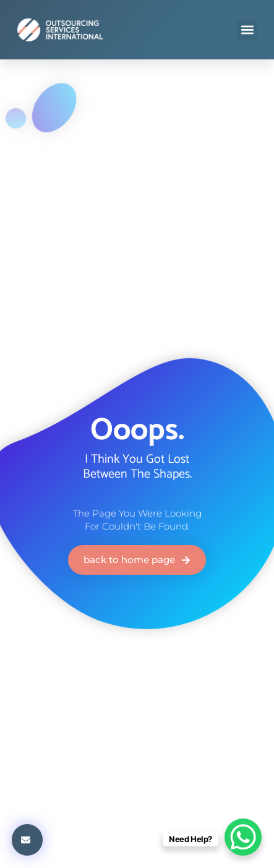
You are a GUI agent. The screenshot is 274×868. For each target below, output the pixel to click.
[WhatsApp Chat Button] (243, 837)
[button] (247, 30)
